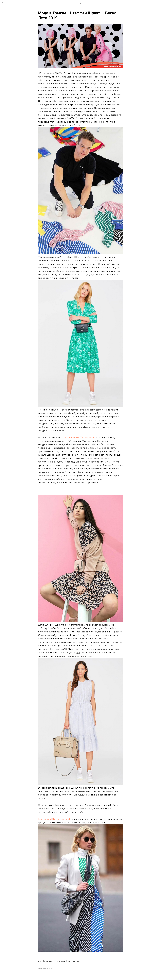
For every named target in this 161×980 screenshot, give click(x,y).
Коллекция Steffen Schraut (54, 819)
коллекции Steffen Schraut (57, 73)
